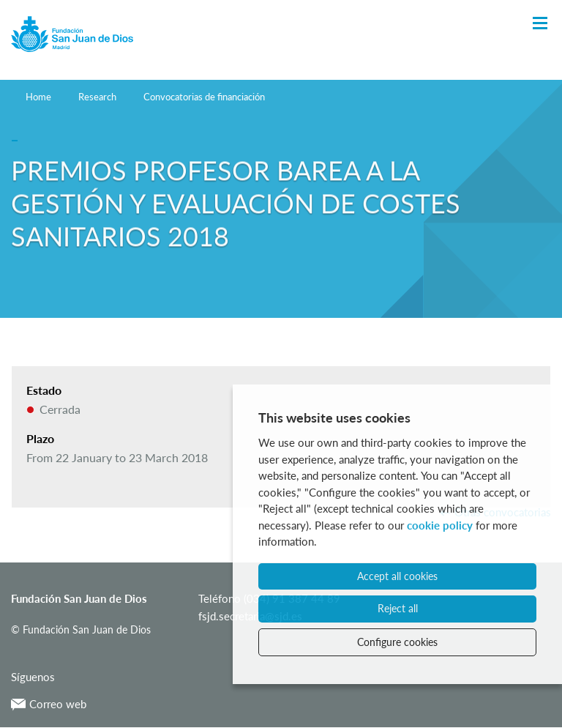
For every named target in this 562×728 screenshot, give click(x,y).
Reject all (398, 608)
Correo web (49, 704)
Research (97, 97)
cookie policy (440, 525)
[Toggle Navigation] (540, 24)
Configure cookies (397, 642)
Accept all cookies (397, 576)
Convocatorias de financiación (204, 97)
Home (38, 97)
